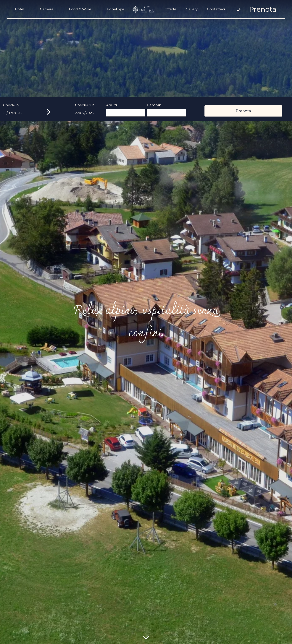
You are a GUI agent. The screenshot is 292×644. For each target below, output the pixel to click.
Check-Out (85, 105)
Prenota (263, 9)
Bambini (155, 105)
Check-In (11, 105)
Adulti (112, 105)
